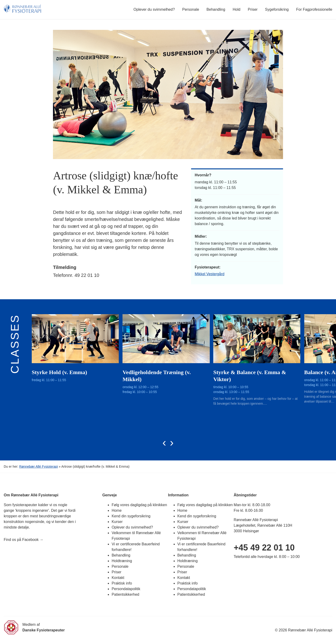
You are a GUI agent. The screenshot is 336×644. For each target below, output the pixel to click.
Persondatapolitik (126, 589)
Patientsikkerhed (125, 594)
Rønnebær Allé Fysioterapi (38, 466)
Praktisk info (122, 583)
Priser (253, 9)
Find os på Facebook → (24, 540)
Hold (236, 9)
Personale (191, 9)
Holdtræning (122, 561)
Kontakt (118, 578)
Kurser (117, 522)
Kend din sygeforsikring (131, 516)
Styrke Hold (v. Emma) (59, 372)
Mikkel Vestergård (210, 274)
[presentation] (164, 442)
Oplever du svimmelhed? (154, 9)
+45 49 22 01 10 (264, 548)
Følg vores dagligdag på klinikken (139, 505)
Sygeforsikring (277, 9)
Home (117, 510)
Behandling (216, 9)
